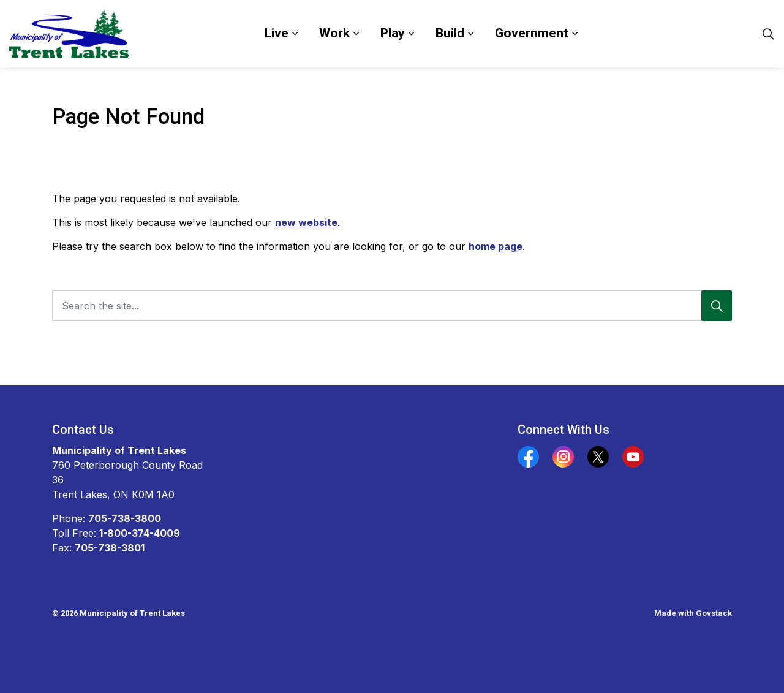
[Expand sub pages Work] (356, 34)
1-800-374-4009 (140, 533)
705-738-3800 (125, 518)
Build (450, 33)
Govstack (714, 613)
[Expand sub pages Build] (470, 34)
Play (393, 33)
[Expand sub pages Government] (575, 34)
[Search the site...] (392, 306)
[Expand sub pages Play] (411, 34)
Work (334, 33)
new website (306, 222)
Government (532, 33)
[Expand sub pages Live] (295, 34)
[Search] (717, 306)
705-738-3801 (110, 548)
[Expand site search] (768, 34)
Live (277, 33)
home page (496, 246)
